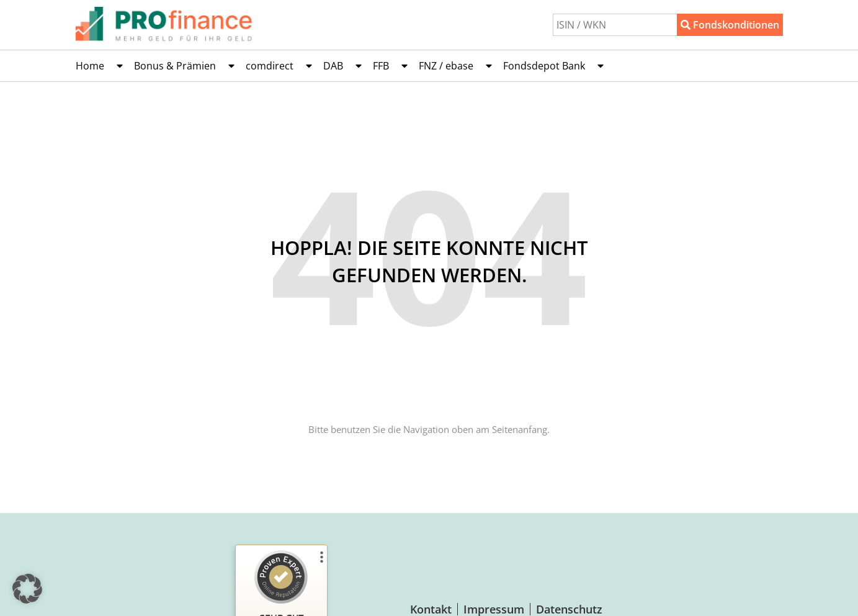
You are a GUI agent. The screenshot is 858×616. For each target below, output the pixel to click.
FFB (390, 66)
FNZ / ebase (455, 66)
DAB (342, 66)
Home (99, 66)
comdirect (279, 66)
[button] (27, 589)
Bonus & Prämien (184, 66)
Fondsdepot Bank (553, 66)
